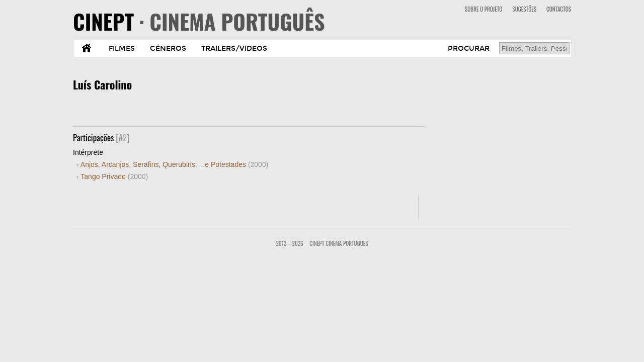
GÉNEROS (168, 49)
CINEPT (199, 21)
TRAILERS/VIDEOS (234, 49)
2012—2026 (289, 243)
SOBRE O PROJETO (484, 9)
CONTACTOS (559, 9)
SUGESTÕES (524, 9)
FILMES (122, 49)
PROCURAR (469, 49)
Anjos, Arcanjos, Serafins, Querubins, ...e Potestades (175, 164)
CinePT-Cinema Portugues (339, 243)
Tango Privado (114, 176)
